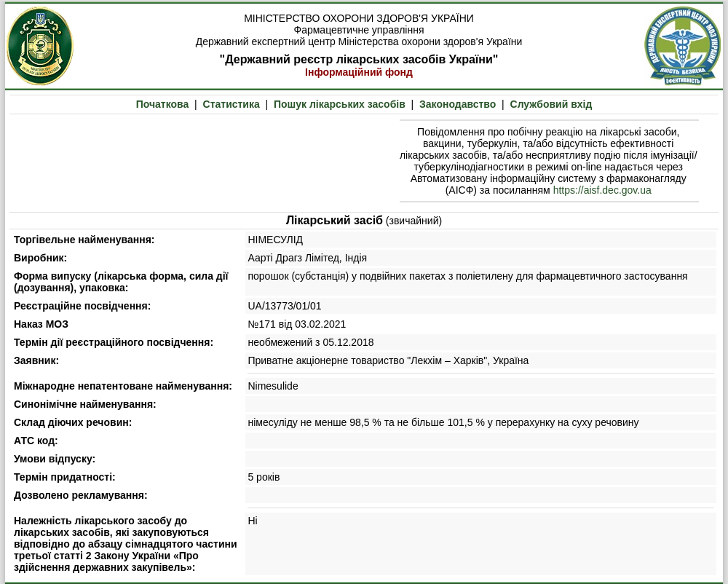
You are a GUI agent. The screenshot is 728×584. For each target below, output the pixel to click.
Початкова (163, 104)
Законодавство (458, 104)
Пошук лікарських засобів (340, 104)
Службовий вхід (551, 104)
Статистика (232, 104)
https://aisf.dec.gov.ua (602, 190)
